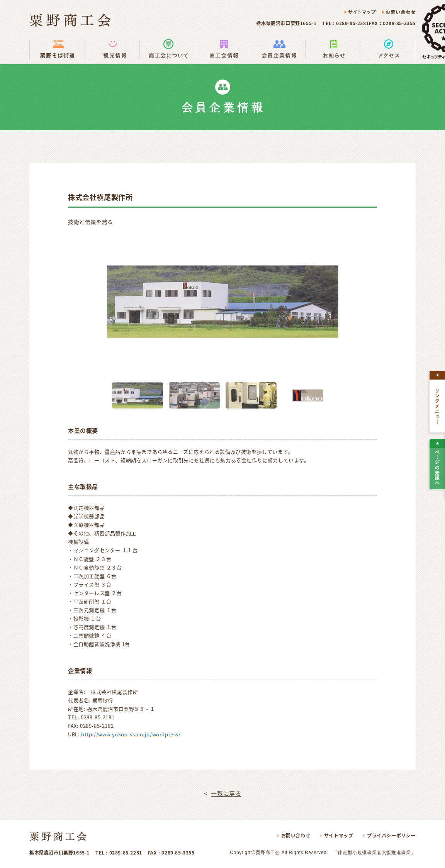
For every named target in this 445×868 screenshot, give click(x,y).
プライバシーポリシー (391, 836)
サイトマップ (361, 12)
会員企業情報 (278, 49)
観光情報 (112, 49)
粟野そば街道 (57, 49)
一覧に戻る (226, 793)
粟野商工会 (70, 20)
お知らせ (333, 49)
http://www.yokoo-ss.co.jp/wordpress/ (131, 734)
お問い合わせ (399, 12)
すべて (437, 402)
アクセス (388, 49)
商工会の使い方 (167, 49)
